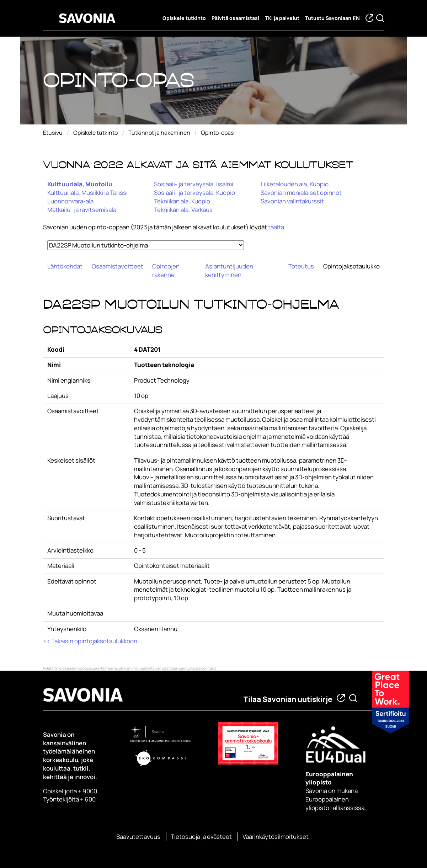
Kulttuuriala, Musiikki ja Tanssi (87, 193)
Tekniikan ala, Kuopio (182, 201)
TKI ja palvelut (282, 18)
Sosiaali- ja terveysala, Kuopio (194, 193)
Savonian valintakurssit (292, 201)
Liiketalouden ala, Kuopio (295, 184)
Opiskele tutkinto (184, 18)
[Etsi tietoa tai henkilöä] (353, 698)
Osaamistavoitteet (118, 266)
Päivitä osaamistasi (235, 18)
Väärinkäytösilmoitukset (276, 837)
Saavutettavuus (138, 837)
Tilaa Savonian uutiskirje (288, 699)
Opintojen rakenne (166, 270)
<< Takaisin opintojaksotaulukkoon (90, 641)
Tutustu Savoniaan (328, 18)
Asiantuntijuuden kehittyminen (229, 270)
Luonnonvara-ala (70, 201)
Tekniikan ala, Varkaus (183, 210)
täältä (276, 227)
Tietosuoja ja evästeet (201, 837)
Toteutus (301, 266)
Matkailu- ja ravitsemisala (82, 210)
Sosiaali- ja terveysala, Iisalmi (194, 184)
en (356, 18)
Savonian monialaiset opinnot (301, 193)
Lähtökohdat (65, 266)
